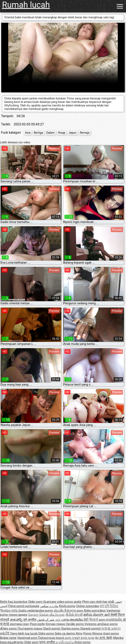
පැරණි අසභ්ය (65, 642)
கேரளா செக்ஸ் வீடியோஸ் (46, 615)
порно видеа (18, 615)
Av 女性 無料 (104, 638)
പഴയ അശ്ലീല (72, 620)
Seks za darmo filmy (69, 633)
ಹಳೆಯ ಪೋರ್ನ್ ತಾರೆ (97, 615)
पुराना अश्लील (47, 642)
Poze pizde (37, 624)
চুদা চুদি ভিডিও (109, 606)
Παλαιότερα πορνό (52, 638)
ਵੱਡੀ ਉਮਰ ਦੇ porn (95, 620)
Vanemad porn (27, 638)
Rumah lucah (26, 5)
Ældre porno (9, 629)
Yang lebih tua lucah (24, 633)
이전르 (106, 629)
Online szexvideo (88, 606)
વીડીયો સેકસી (74, 615)
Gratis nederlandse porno (36, 611)
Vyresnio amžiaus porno (101, 624)
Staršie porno (71, 629)
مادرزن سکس (49, 606)
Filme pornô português (24, 606)
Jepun (72, 133)
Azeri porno (111, 633)
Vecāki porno (75, 624)
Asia (28, 133)
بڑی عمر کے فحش (49, 620)
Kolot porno (83, 642)
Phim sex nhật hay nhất (98, 602)
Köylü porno (67, 606)
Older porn (36, 602)
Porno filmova (93, 633)
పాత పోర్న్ (17, 620)
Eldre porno (47, 633)
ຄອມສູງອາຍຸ (16, 642)
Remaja (85, 133)
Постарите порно (30, 629)
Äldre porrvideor (95, 611)
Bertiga (38, 133)
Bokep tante (8, 638)
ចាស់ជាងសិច (114, 620)
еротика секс (20, 624)
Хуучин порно (56, 624)
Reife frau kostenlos (14, 602)
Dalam (50, 133)
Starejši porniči (91, 629)
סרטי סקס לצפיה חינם (80, 638)
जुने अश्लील (30, 620)
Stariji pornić (52, 629)
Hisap (62, 133)
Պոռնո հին (9, 611)
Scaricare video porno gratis (62, 602)
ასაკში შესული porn (69, 611)
